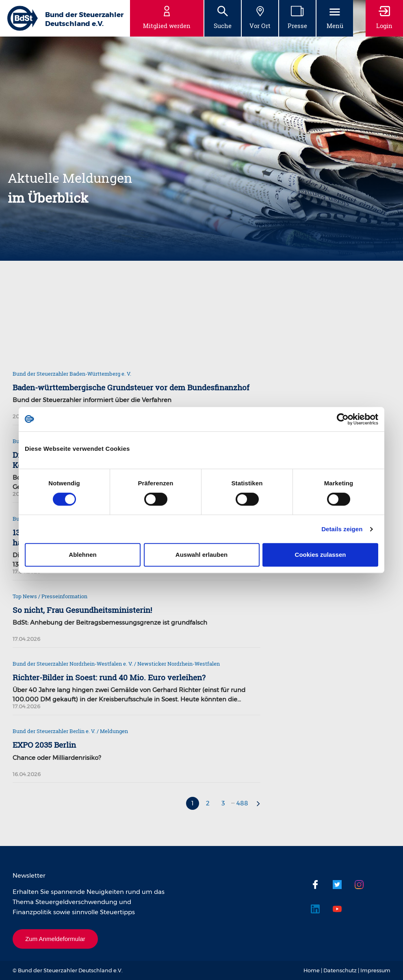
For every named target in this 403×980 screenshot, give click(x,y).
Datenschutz (340, 970)
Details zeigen (342, 529)
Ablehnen (82, 555)
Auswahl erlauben (201, 555)
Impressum (375, 970)
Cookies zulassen (321, 555)
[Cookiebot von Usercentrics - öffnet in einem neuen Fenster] (343, 419)
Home (312, 970)
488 (242, 803)
